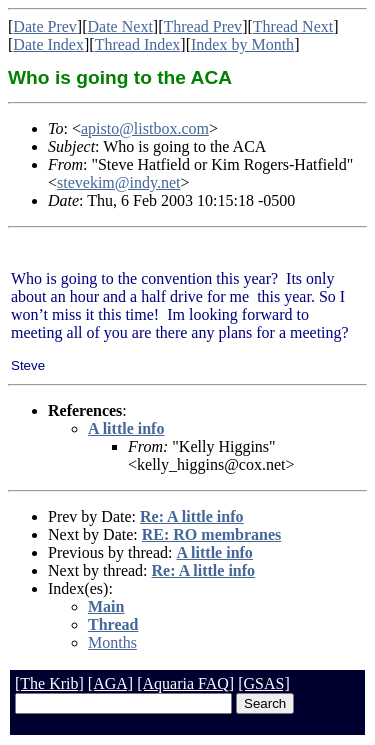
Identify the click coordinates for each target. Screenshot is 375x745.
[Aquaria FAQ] (185, 683)
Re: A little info (192, 516)
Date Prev (45, 26)
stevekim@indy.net (118, 182)
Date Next (120, 26)
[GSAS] (264, 683)
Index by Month (242, 44)
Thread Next (293, 26)
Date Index (48, 44)
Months (112, 642)
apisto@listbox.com (145, 128)
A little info (126, 428)
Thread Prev (202, 26)
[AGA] (110, 683)
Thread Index (138, 44)
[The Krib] (49, 683)
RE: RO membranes (212, 534)
